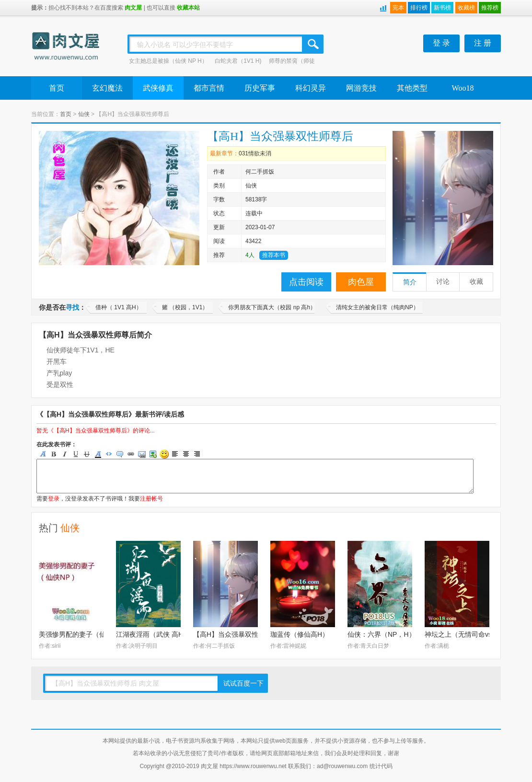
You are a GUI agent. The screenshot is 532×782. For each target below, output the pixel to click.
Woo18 (463, 88)
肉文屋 (133, 8)
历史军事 (260, 88)
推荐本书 (274, 255)
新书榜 (442, 8)
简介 (410, 282)
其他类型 (412, 88)
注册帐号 (151, 499)
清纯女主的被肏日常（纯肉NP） (377, 307)
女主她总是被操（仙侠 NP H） (168, 61)
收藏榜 (466, 8)
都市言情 (209, 88)
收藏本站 (188, 8)
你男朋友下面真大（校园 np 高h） (272, 307)
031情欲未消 (255, 153)
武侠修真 (158, 88)
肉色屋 (361, 282)
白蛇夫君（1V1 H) (238, 61)
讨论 (443, 282)
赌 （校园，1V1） (185, 307)
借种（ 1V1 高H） (119, 307)
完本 (398, 8)
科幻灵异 (311, 88)
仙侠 (84, 114)
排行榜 (419, 8)
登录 (54, 499)
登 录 (441, 43)
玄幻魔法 (107, 88)
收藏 (476, 282)
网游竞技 (361, 88)
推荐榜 (490, 8)
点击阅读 (306, 282)
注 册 (483, 43)
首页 (57, 88)
